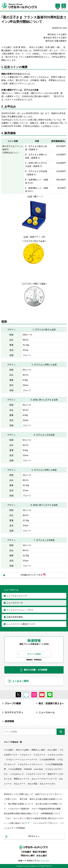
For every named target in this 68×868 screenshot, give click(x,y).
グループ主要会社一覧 (13, 742)
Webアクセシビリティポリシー (49, 794)
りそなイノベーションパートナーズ (22, 759)
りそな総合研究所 (47, 759)
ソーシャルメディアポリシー (45, 823)
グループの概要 (13, 703)
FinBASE (28, 769)
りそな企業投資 (15, 769)
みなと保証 (33, 784)
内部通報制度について (51, 813)
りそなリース (39, 755)
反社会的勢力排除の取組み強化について (21, 813)
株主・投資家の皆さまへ (51, 703)
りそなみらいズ (17, 774)
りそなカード (25, 755)
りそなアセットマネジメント (30, 764)
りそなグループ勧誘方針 (19, 809)
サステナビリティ (14, 712)
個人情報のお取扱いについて (21, 804)
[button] (58, 9)
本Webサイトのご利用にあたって (18, 794)
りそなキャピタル (55, 755)
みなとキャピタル (48, 784)
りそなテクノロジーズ (36, 774)
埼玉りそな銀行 (23, 750)
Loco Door (39, 769)
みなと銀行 (52, 750)
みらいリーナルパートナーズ (44, 779)
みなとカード (20, 784)
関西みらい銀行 (38, 750)
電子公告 (24, 799)
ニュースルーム (47, 712)
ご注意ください (11, 799)
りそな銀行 (9, 750)
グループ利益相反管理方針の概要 (46, 809)
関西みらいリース (22, 779)
